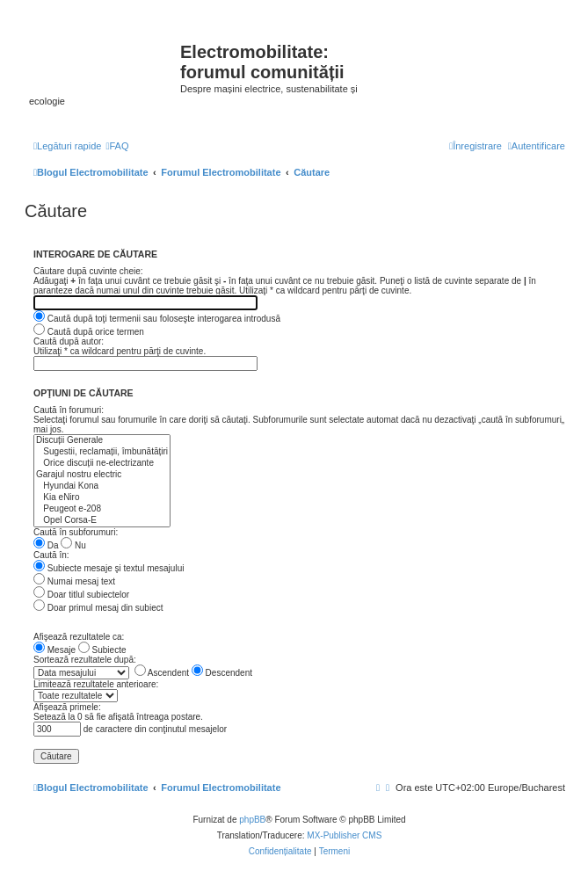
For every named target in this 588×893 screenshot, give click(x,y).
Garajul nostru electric (102, 475)
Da (46, 545)
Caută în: (51, 555)
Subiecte (102, 650)
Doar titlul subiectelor (81, 595)
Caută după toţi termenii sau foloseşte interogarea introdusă (157, 319)
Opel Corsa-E (102, 521)
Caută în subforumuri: (76, 532)
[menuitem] (117, 146)
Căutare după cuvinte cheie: (88, 271)
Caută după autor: (69, 341)
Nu (73, 545)
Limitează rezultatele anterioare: (96, 684)
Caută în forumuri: (69, 410)
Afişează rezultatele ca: (79, 637)
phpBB (252, 820)
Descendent (222, 673)
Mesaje (54, 650)
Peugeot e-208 (102, 509)
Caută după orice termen (89, 332)
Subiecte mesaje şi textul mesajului (109, 568)
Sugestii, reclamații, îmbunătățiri (102, 452)
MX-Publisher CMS (344, 835)
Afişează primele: (67, 707)
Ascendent (162, 673)
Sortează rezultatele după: (85, 660)
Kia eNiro (102, 498)
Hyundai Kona (102, 486)
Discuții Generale (102, 441)
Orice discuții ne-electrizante (102, 464)
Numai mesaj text (74, 581)
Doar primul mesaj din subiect (98, 608)
